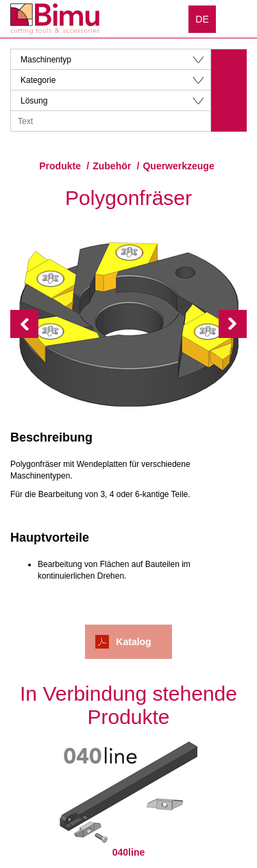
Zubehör (112, 166)
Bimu (55, 19)
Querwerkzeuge (178, 166)
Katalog (133, 642)
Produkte (60, 166)
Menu (236, 19)
